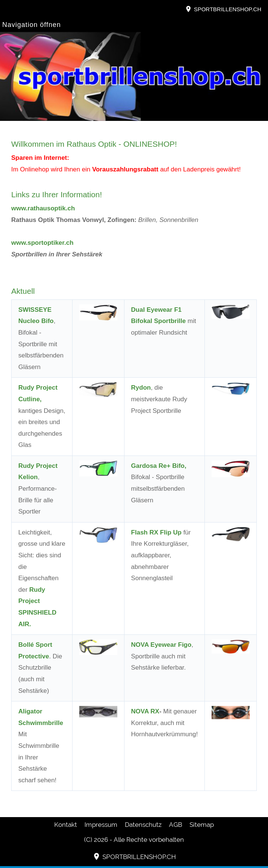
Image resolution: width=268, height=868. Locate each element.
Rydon (141, 388)
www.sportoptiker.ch (42, 243)
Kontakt (66, 825)
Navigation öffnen (32, 25)
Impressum (101, 825)
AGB (175, 825)
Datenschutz (143, 825)
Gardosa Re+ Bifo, (159, 466)
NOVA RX (145, 711)
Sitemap (202, 825)
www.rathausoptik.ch (43, 208)
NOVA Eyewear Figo (161, 645)
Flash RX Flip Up (156, 532)
